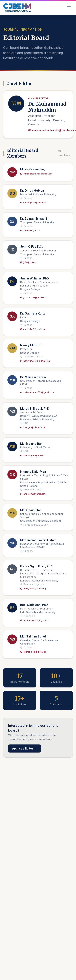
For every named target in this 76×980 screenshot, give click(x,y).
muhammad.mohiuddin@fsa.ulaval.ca (52, 130)
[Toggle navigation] (69, 8)
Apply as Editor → (24, 748)
